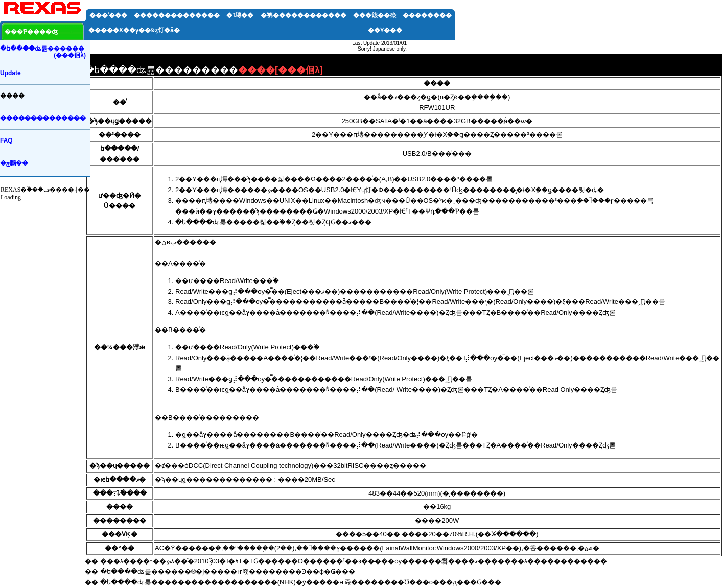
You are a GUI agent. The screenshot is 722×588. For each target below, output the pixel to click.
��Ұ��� (385, 30)
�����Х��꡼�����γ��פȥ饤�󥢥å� (134, 30)
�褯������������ (304, 15)
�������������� (177, 15)
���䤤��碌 (375, 15)
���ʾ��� (108, 15)
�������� (427, 15)
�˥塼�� (240, 15)
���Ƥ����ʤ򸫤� (31, 32)
